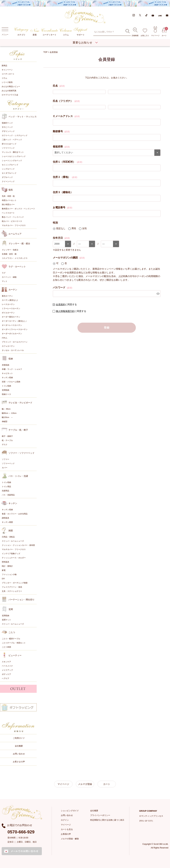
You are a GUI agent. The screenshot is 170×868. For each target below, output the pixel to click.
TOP (45, 52)
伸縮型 (5, 421)
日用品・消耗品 (8, 537)
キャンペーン (7, 70)
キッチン (13, 503)
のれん (5, 338)
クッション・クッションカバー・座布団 (18, 545)
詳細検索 (135, 32)
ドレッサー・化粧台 (10, 250)
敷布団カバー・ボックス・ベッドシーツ (18, 208)
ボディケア (6, 674)
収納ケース (6, 394)
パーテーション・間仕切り (21, 599)
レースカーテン (8, 304)
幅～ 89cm (6, 409)
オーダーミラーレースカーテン (15, 329)
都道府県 (61, 146)
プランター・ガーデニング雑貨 (15, 583)
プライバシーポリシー (100, 815)
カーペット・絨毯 (9, 277)
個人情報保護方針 (65, 311)
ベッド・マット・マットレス (23, 116)
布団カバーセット (9, 200)
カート (164, 32)
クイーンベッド (8, 181)
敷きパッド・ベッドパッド (13, 217)
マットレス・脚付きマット (13, 152)
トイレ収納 (6, 386)
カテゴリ (21, 32)
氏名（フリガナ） (66, 101)
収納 (11, 359)
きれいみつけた (146, 821)
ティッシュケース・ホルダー (14, 558)
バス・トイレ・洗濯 (18, 476)
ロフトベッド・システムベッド (15, 135)
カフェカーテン (8, 346)
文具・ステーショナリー (12, 591)
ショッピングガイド (70, 810)
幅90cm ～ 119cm (9, 413)
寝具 (11, 190)
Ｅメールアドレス (66, 116)
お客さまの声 (19, 762)
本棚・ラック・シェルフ (12, 369)
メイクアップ (7, 670)
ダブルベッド (7, 177)
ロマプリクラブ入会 (10, 95)
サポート (81, 32)
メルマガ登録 (85, 784)
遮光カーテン (7, 296)
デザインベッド (8, 131)
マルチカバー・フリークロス (14, 225)
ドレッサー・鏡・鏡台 (19, 243)
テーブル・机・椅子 (18, 430)
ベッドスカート (8, 213)
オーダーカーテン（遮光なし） (15, 321)
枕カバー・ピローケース (12, 221)
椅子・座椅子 (7, 436)
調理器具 (5, 518)
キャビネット (7, 373)
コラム (66, 32)
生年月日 (61, 238)
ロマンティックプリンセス (151, 816)
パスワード (62, 287)
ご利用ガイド (19, 738)
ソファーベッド (8, 148)
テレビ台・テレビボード (20, 402)
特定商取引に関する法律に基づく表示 (107, 820)
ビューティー (15, 655)
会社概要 (19, 746)
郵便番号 (61, 131)
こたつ (12, 632)
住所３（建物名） (63, 192)
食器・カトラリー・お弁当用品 (15, 514)
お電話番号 (62, 207)
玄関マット (6, 620)
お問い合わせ (19, 754)
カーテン (13, 289)
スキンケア (6, 662)
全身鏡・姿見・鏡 (9, 254)
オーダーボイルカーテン (12, 333)
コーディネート (50, 32)
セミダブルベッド (9, 173)
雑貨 (11, 530)
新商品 (4, 66)
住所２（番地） (65, 177)
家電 (4, 570)
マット (5, 281)
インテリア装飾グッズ (11, 553)
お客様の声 (66, 834)
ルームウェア (15, 234)
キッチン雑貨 (7, 522)
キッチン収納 (7, 377)
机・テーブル (7, 440)
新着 (35, 32)
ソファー (5, 459)
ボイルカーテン (8, 312)
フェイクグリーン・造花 (12, 587)
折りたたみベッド (9, 144)
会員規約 (60, 304)
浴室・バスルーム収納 (11, 382)
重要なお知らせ (82, 43)
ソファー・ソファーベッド (21, 453)
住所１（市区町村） (67, 161)
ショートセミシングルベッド (14, 156)
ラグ (4, 273)
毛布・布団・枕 (8, 196)
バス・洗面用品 (8, 495)
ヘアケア (5, 678)
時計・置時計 (7, 566)
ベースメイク (7, 666)
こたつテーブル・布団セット (14, 643)
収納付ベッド (7, 123)
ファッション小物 (9, 574)
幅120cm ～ (7, 417)
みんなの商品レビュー (11, 86)
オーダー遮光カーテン (11, 317)
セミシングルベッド (10, 165)
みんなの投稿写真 (9, 91)
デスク (5, 444)
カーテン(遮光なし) (10, 300)
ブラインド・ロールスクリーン (15, 342)
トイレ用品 (6, 486)
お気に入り (145, 33)
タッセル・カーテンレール (13, 350)
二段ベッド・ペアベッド (12, 139)
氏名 (59, 85)
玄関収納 (5, 390)
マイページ (155, 31)
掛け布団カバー (8, 204)
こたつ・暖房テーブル (11, 638)
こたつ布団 (6, 647)
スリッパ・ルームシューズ (13, 541)
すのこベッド (7, 127)
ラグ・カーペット (17, 266)
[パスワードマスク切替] (158, 293)
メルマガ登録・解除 (70, 839)
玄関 (11, 609)
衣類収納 (5, 365)
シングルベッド (8, 169)
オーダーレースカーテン (12, 325)
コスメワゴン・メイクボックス (15, 258)
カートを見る (67, 829)
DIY (3, 578)
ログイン (65, 820)
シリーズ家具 (7, 82)
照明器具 (5, 562)
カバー (5, 467)
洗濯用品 (5, 491)
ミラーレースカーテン (11, 308)
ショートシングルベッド (12, 160)
